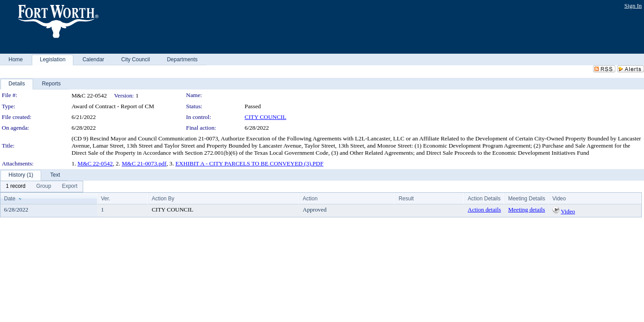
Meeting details (527, 210)
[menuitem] (16, 186)
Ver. (106, 199)
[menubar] (42, 186)
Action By (163, 199)
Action (310, 199)
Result (406, 199)
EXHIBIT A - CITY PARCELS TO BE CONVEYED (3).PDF (249, 163)
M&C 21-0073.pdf (144, 163)
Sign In (633, 6)
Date (10, 199)
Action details (484, 210)
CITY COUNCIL (265, 117)
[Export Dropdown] (70, 186)
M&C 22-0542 (95, 163)
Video (568, 211)
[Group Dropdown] (44, 186)
